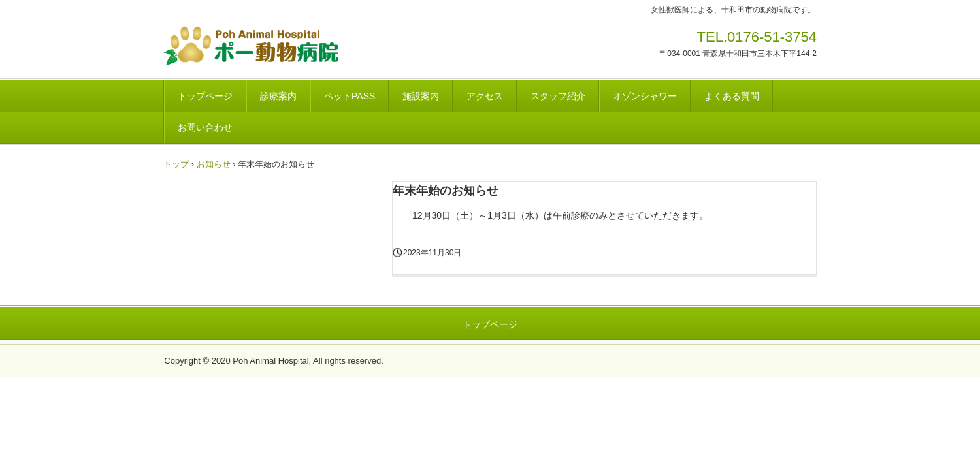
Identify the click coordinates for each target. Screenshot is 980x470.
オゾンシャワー (645, 96)
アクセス (485, 96)
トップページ (205, 96)
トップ (176, 164)
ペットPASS (350, 96)
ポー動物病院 (292, 46)
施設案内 (421, 96)
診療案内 (278, 96)
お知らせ (214, 164)
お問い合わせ (205, 127)
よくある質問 (732, 96)
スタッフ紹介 (558, 96)
